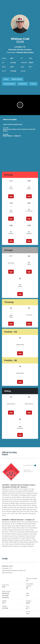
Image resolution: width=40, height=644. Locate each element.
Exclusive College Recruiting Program (20, 124)
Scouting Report (9, 84)
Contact (33, 84)
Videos (6, 79)
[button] (20, 105)
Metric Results (17, 79)
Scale (11, 196)
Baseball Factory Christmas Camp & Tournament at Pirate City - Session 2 (20, 129)
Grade (29, 324)
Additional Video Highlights (18, 119)
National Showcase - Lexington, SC (18, 135)
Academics (23, 84)
